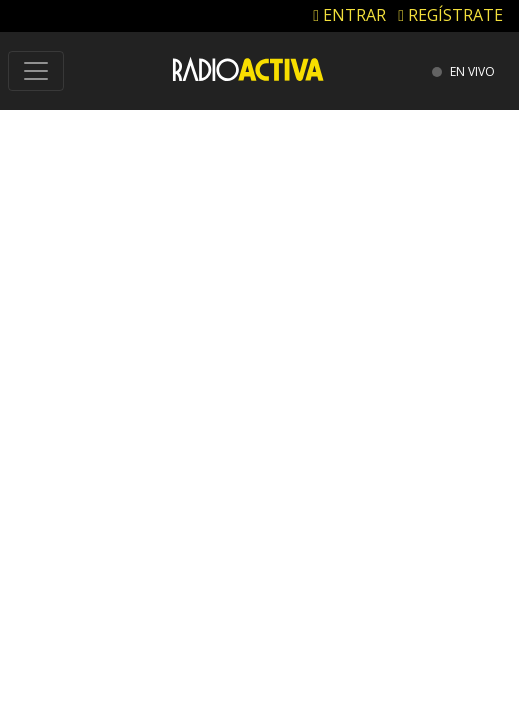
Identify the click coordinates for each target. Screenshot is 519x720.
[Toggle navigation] (36, 71)
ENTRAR (349, 15)
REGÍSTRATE (450, 15)
